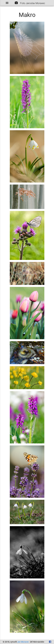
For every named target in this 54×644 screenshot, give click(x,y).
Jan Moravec (23, 642)
